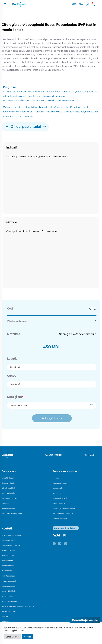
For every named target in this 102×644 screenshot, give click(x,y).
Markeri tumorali (7, 561)
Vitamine (5, 617)
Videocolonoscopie (60, 519)
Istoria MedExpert (8, 478)
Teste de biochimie (9, 591)
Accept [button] (27, 637)
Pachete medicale (8, 576)
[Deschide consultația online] (85, 620)
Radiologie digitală (59, 503)
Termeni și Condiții (8, 508)
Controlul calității (8, 483)
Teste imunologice (8, 612)
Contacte (5, 503)
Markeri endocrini (8, 556)
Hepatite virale (7, 571)
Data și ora (15, 397)
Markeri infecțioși (8, 566)
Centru (12, 376)
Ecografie (56, 478)
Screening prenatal (9, 581)
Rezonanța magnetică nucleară (64, 508)
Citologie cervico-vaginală (11, 535)
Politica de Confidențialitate (12, 514)
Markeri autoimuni (8, 551)
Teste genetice (7, 596)
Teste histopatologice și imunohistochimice (18, 606)
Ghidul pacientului (8, 493)
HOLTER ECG (57, 493)
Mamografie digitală (60, 498)
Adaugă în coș (52, 418)
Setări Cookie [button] (12, 637)
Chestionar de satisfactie (11, 498)
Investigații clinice (8, 540)
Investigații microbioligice (11, 545)
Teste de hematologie (10, 601)
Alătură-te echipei (8, 488)
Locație (12, 359)
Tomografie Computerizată (63, 514)
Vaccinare (5, 622)
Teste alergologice (8, 586)
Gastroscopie (58, 488)
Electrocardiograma (60, 483)
